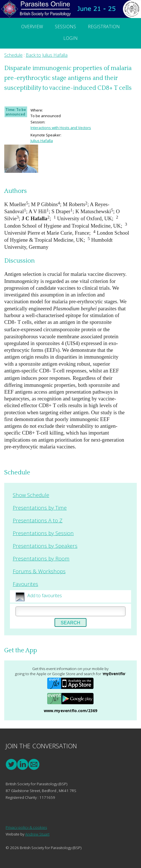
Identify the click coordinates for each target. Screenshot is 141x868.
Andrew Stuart (37, 834)
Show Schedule (31, 495)
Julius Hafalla (42, 141)
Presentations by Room (41, 558)
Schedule (13, 55)
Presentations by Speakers (45, 546)
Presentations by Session (43, 533)
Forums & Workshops (39, 571)
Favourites (25, 584)
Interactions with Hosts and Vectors (61, 128)
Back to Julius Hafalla (47, 55)
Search (71, 623)
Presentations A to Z (38, 520)
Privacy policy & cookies (26, 827)
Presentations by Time (40, 508)
